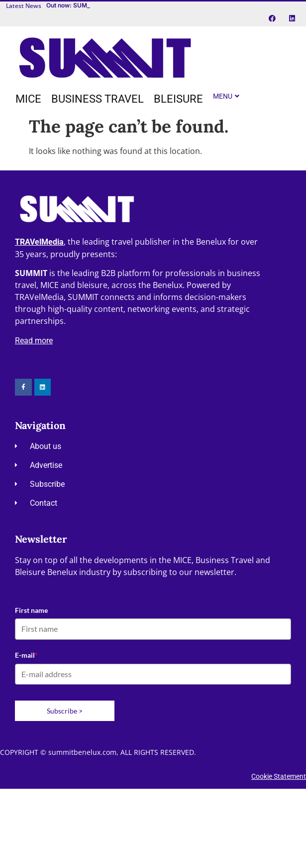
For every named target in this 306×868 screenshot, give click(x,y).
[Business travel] (98, 99)
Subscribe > (65, 711)
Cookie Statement (279, 776)
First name (31, 610)
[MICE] (28, 99)
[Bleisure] (178, 99)
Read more (34, 341)
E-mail (26, 655)
